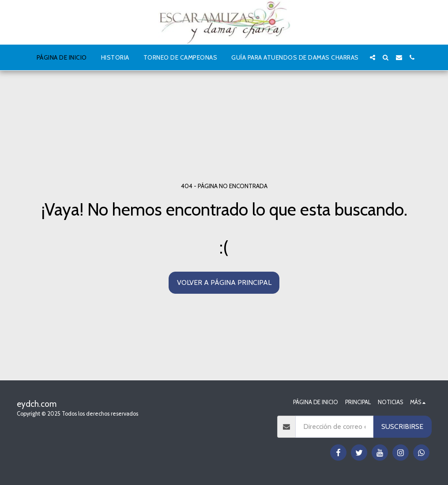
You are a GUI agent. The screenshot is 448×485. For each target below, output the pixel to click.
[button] (373, 57)
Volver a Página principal (224, 282)
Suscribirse (402, 426)
